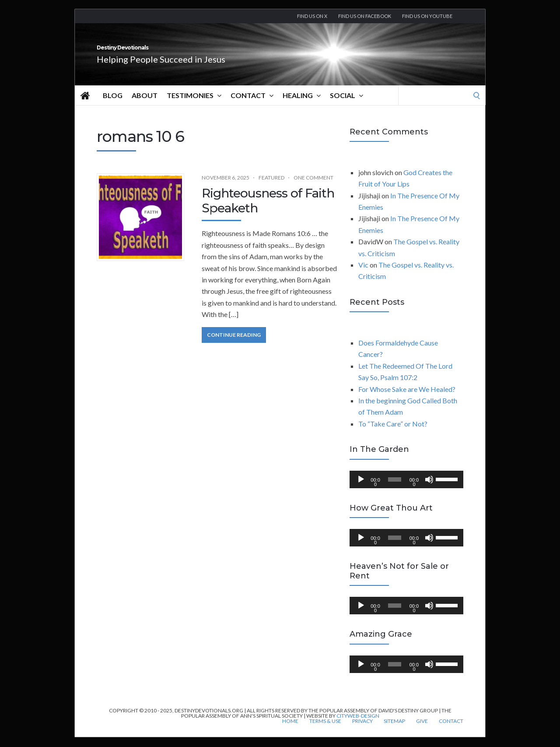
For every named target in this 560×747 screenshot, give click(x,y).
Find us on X (312, 16)
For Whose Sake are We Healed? (407, 399)
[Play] (361, 489)
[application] (406, 489)
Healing (302, 105)
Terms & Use (325, 731)
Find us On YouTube (427, 16)
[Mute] (429, 489)
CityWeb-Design (358, 725)
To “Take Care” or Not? (393, 433)
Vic (363, 274)
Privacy (362, 731)
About (145, 105)
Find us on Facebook (365, 16)
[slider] (395, 489)
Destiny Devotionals (171, 53)
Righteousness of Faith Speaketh (268, 210)
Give (422, 731)
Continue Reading (234, 344)
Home (290, 731)
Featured (271, 187)
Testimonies (194, 105)
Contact (252, 105)
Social (346, 105)
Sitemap (394, 731)
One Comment (313, 187)
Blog (113, 105)
